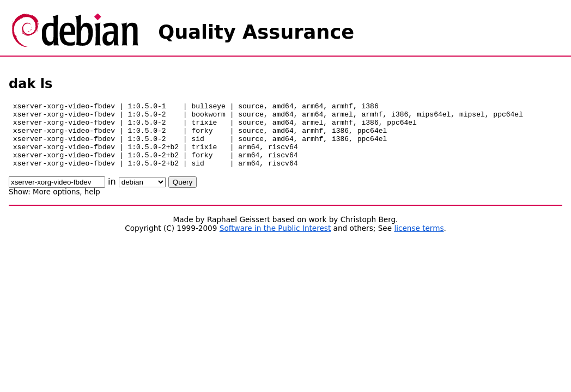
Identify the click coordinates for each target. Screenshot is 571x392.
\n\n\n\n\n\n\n (142, 195)
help (92, 205)
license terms (419, 241)
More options (56, 205)
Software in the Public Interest (275, 241)
